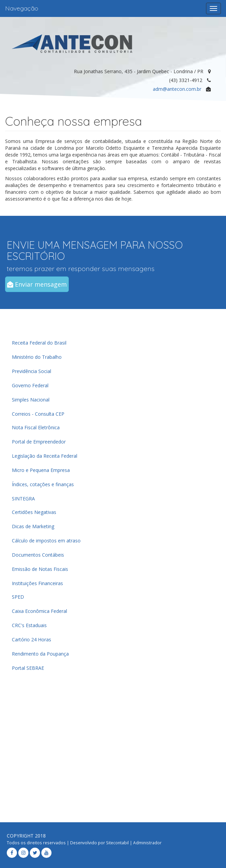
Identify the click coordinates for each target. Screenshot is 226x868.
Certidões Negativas (34, 512)
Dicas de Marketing (33, 526)
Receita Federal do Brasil (39, 343)
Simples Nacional (31, 400)
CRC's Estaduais (29, 625)
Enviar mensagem (37, 284)
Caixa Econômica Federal (39, 611)
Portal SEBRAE (28, 668)
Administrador (147, 843)
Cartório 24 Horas (32, 639)
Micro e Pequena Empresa (41, 470)
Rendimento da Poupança (40, 654)
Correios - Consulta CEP (38, 414)
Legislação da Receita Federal (45, 456)
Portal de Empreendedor (39, 442)
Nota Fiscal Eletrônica (36, 427)
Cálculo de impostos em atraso (46, 541)
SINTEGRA (23, 499)
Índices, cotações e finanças (43, 484)
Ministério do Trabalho (37, 357)
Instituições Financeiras (37, 583)
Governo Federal (30, 385)
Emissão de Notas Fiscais (40, 569)
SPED (18, 597)
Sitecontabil (117, 843)
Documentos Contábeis (38, 555)
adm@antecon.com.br (177, 89)
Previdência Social (32, 371)
